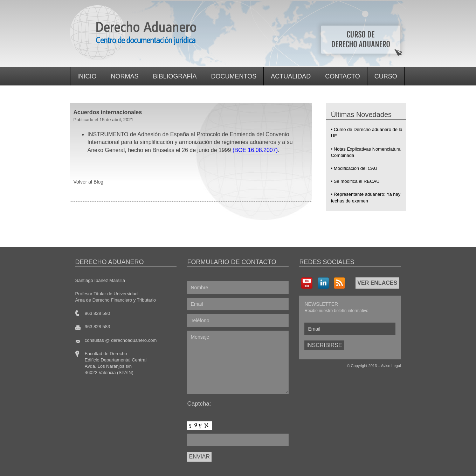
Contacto (342, 76)
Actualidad (291, 76)
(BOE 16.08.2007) (255, 150)
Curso (386, 76)
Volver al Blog (89, 182)
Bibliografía (175, 76)
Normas (125, 76)
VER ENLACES (377, 283)
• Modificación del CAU (354, 168)
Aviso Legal (391, 366)
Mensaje (238, 362)
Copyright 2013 (364, 366)
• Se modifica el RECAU (355, 181)
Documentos (234, 76)
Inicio (87, 76)
